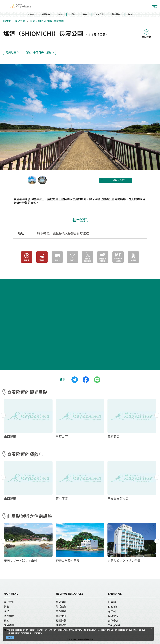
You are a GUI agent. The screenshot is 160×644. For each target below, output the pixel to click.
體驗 (60, 14)
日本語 (112, 602)
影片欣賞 (100, 14)
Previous (34, 117)
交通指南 (9, 625)
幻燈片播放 (119, 180)
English (113, 606)
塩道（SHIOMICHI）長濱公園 (47, 21)
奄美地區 (11, 52)
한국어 (112, 611)
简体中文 (113, 621)
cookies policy (13, 633)
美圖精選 (116, 14)
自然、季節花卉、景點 (38, 52)
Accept (10, 638)
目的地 (31, 14)
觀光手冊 (61, 616)
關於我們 (61, 625)
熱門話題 (9, 616)
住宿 (85, 14)
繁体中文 (113, 616)
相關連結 (61, 621)
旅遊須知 (61, 602)
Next (126, 117)
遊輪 (131, 14)
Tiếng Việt (114, 625)
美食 (6, 606)
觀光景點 (20, 21)
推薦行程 (46, 14)
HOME (7, 21)
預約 (6, 621)
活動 (73, 14)
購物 (6, 611)
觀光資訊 (9, 602)
